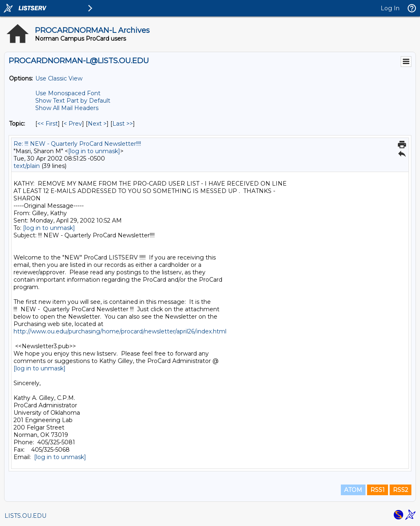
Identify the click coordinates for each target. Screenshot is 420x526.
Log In (390, 8)
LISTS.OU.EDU (25, 516)
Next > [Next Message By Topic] (97, 124)
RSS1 (378, 490)
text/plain (27, 166)
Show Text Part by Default (73, 101)
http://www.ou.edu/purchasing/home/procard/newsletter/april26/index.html (120, 331)
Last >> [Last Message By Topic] (123, 124)
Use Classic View (59, 78)
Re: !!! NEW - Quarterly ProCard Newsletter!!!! (77, 144)
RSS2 (401, 490)
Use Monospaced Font (68, 93)
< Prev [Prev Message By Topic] (73, 124)
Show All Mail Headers (67, 108)
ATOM (353, 490)
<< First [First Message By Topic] (48, 124)
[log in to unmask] (94, 151)
